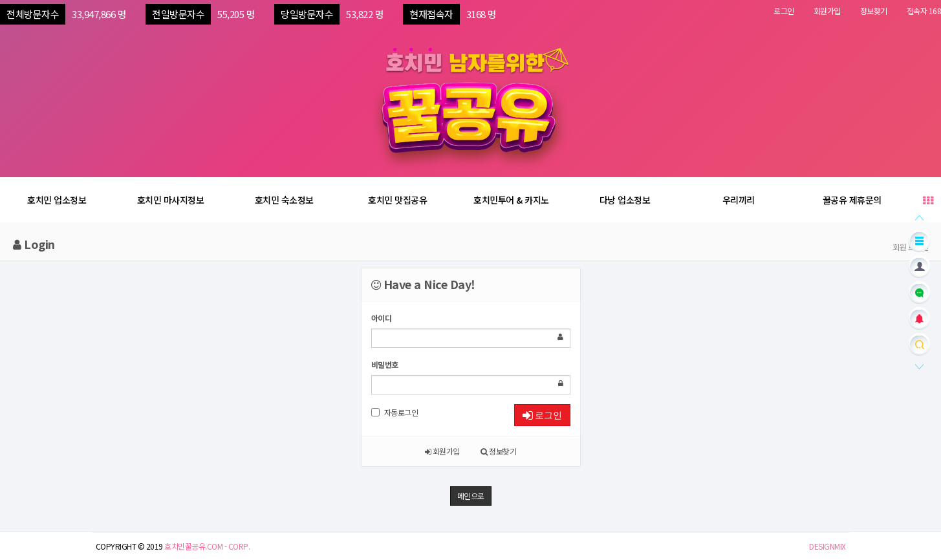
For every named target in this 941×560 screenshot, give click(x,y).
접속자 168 (924, 11)
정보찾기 (874, 11)
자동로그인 (395, 412)
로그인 (784, 11)
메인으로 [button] (471, 496)
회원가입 (827, 11)
